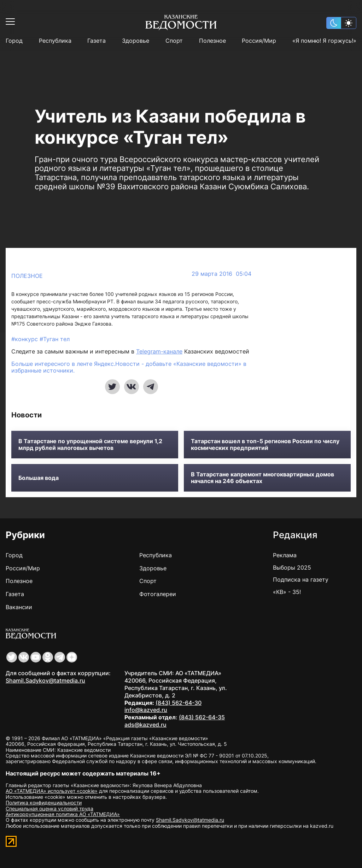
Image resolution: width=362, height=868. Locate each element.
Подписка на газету (301, 579)
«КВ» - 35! (287, 592)
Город (14, 41)
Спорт (174, 41)
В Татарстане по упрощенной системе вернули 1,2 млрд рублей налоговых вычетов (90, 445)
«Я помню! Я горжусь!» (324, 41)
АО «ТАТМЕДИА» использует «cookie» (52, 791)
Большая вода (39, 478)
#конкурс (25, 339)
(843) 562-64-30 (179, 703)
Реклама (285, 555)
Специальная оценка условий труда (49, 808)
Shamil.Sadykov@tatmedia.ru (45, 680)
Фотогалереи (158, 594)
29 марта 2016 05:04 (221, 274)
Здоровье (136, 41)
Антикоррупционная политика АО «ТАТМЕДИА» (63, 814)
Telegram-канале (159, 351)
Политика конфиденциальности (44, 802)
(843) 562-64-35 (202, 717)
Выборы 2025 (292, 567)
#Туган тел (55, 339)
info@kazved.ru (146, 710)
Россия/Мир (259, 41)
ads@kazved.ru (145, 725)
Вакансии (19, 607)
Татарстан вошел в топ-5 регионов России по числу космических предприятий (265, 445)
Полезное (212, 41)
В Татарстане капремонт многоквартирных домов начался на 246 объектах (262, 478)
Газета (97, 41)
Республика (55, 41)
